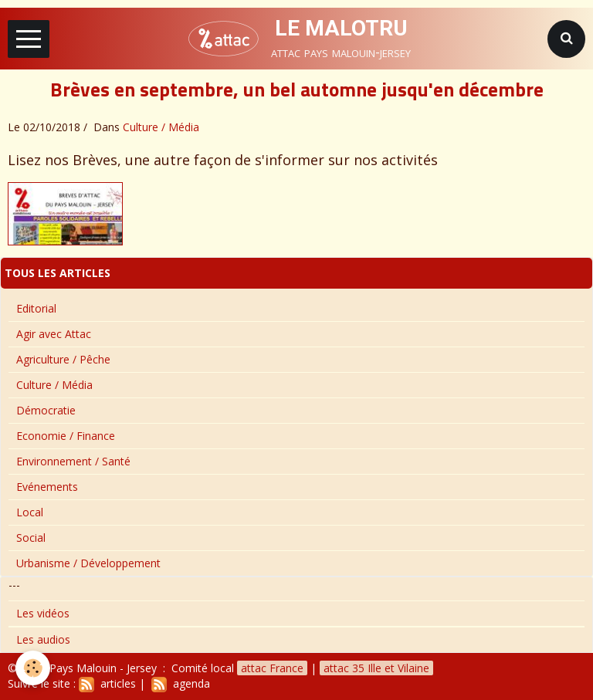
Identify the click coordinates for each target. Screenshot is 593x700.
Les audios (43, 639)
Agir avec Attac (54, 334)
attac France (272, 668)
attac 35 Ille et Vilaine (376, 668)
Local (30, 512)
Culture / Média (161, 127)
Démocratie (46, 410)
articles (107, 683)
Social (31, 538)
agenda (181, 683)
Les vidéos (43, 613)
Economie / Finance (66, 436)
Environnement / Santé (73, 461)
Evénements (47, 487)
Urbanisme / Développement (88, 563)
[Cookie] (33, 668)
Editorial (36, 308)
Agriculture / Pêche (63, 359)
